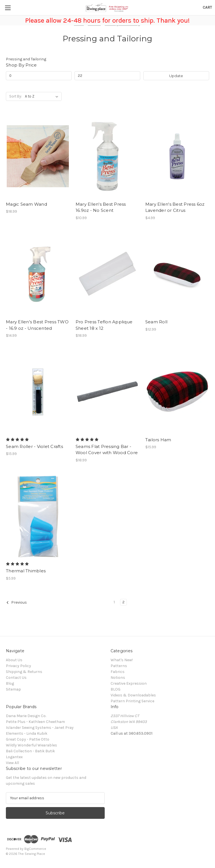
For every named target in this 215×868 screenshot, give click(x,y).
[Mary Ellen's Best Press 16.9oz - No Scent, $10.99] (107, 156)
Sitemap (13, 689)
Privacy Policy (18, 666)
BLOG (115, 689)
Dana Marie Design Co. (26, 716)
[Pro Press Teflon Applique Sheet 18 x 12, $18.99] (107, 274)
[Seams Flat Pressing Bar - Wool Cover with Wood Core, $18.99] (107, 392)
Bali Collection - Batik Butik (30, 751)
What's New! (122, 660)
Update (176, 76)
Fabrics (118, 672)
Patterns (119, 666)
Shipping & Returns (24, 672)
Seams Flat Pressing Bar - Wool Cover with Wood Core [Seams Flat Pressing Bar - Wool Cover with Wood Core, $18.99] (107, 450)
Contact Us (16, 678)
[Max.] (107, 76)
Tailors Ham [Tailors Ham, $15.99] (158, 440)
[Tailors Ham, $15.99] (177, 392)
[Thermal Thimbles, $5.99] (38, 517)
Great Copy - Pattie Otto (28, 739)
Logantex (14, 757)
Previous (17, 603)
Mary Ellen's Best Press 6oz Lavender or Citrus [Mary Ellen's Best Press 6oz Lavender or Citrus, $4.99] (175, 207)
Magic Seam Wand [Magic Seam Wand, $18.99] (26, 204)
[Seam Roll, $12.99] (177, 274)
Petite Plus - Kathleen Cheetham (35, 722)
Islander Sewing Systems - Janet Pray (40, 728)
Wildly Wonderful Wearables (31, 745)
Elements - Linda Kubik (27, 733)
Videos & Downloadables (133, 695)
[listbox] (43, 96)
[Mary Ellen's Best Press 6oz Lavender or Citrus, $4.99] (177, 156)
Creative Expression (129, 683)
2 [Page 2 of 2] (123, 602)
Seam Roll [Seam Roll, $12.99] (156, 322)
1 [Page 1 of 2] (114, 602)
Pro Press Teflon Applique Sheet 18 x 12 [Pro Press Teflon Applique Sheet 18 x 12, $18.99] (104, 325)
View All (12, 763)
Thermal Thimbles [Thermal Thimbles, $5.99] (26, 571)
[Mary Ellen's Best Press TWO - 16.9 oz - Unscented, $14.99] (38, 274)
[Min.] (39, 76)
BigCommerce (35, 849)
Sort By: (16, 96)
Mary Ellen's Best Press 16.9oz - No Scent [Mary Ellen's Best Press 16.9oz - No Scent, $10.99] (101, 207)
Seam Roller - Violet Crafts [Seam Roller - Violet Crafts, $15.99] (34, 446)
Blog (10, 683)
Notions (118, 678)
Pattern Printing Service (132, 701)
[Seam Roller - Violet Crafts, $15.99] (38, 392)
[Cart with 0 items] (207, 7)
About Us (14, 660)
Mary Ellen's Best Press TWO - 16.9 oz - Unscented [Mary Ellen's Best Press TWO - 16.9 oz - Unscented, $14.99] (37, 325)
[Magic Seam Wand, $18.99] (38, 156)
